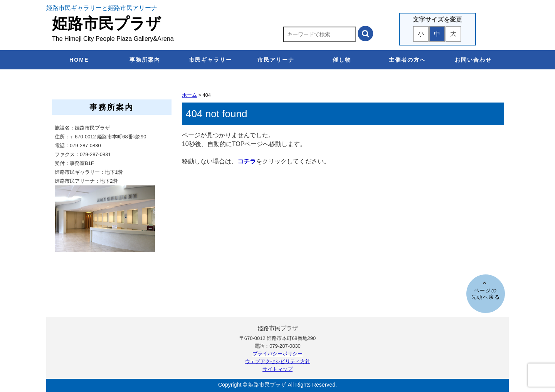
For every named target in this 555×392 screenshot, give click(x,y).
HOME (79, 60)
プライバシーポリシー (277, 354)
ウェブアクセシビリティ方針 (278, 361)
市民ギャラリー (210, 60)
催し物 (342, 60)
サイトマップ (277, 369)
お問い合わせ (473, 60)
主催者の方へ (407, 60)
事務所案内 (145, 60)
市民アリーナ (276, 60)
